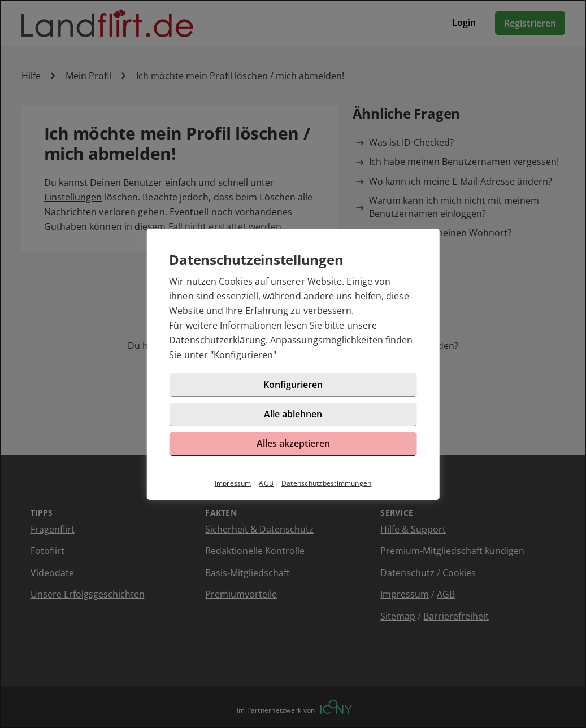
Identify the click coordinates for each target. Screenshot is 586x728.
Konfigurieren (243, 355)
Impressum (233, 483)
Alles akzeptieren (293, 443)
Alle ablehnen (293, 414)
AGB (266, 483)
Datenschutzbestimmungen (327, 483)
